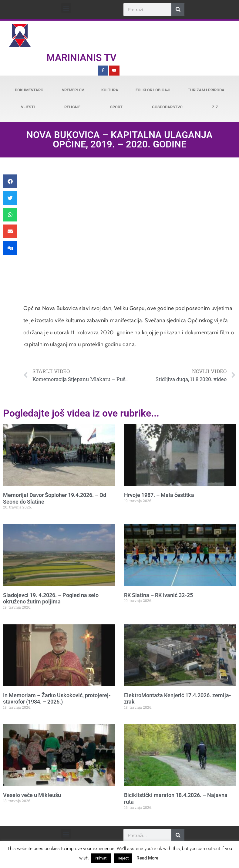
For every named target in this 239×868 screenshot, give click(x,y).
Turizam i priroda (206, 90)
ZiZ (215, 107)
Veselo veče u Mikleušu (32, 795)
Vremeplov (73, 90)
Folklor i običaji (153, 90)
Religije (72, 107)
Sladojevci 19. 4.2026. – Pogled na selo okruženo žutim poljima (51, 598)
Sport (116, 107)
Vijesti (28, 107)
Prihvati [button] (101, 858)
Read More (147, 858)
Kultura (110, 90)
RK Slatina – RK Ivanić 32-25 (158, 595)
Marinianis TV (81, 58)
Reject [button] (123, 858)
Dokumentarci (30, 90)
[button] (66, 8)
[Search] (178, 10)
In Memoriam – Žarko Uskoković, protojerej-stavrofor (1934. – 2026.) (57, 699)
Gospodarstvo (167, 107)
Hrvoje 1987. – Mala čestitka (159, 495)
